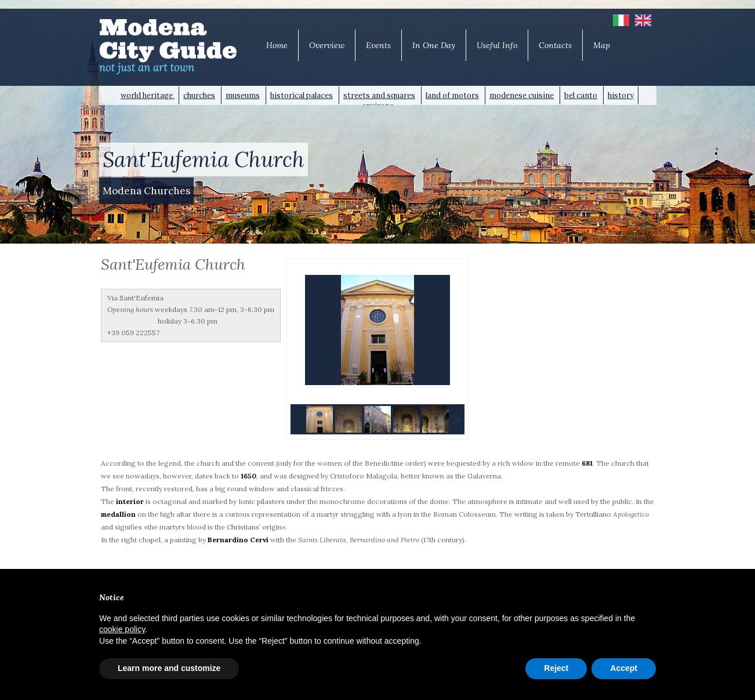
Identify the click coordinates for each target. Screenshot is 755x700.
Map (602, 45)
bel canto (581, 95)
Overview (327, 45)
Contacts (555, 45)
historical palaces (302, 95)
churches (199, 95)
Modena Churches (146, 191)
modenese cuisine (522, 95)
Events (378, 45)
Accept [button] (624, 668)
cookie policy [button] (122, 629)
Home (277, 45)
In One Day (434, 45)
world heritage (148, 95)
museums (243, 95)
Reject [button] (556, 668)
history (621, 95)
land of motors (452, 95)
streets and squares (379, 95)
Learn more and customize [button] (169, 668)
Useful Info (497, 45)
